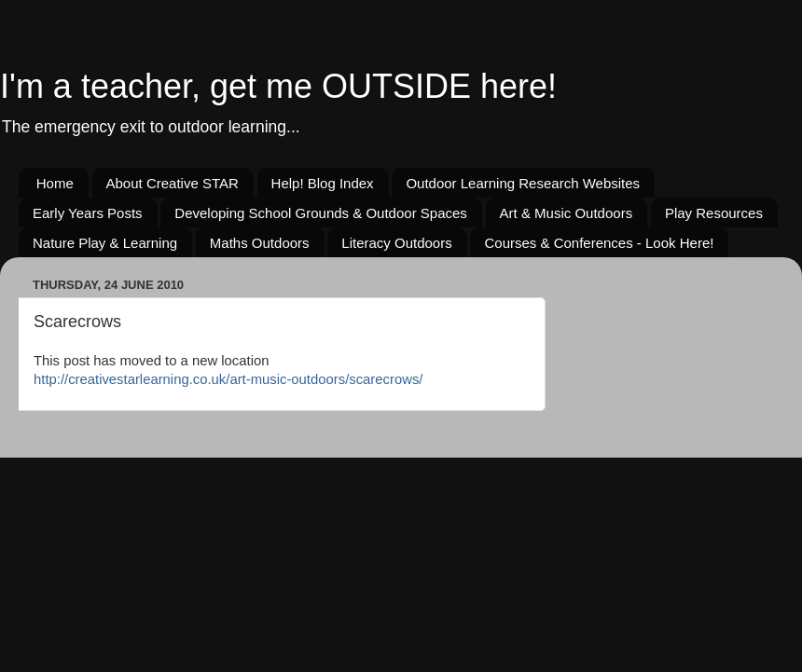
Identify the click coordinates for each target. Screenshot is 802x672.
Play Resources (714, 213)
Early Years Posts (88, 213)
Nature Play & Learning (105, 243)
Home (55, 183)
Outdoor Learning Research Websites (523, 183)
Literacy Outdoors (396, 243)
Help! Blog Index (323, 183)
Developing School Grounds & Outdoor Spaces (321, 213)
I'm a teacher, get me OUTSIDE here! (278, 86)
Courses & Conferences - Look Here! (599, 243)
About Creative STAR (173, 183)
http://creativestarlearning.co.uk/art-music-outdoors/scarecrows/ (228, 379)
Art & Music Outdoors (567, 213)
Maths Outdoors (260, 243)
